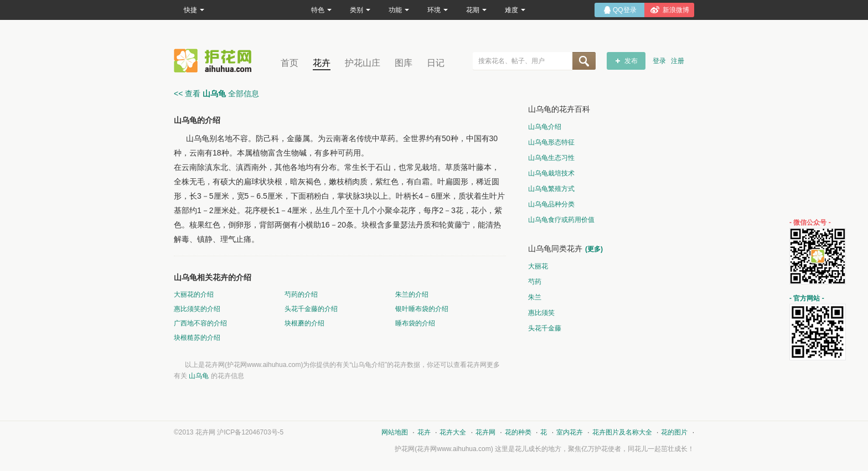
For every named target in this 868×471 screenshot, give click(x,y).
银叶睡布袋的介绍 (422, 309)
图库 (404, 63)
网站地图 (395, 432)
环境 (438, 10)
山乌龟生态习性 (551, 158)
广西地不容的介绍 (200, 323)
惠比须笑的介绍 (197, 309)
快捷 (194, 10)
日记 (436, 63)
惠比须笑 (541, 313)
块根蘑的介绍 (304, 323)
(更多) (594, 249)
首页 (290, 63)
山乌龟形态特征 (551, 142)
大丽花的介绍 (194, 294)
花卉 (322, 63)
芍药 (535, 282)
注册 (678, 61)
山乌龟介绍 (545, 127)
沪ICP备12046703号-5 (250, 432)
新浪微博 (676, 10)
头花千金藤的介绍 (311, 309)
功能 (399, 10)
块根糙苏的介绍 (197, 338)
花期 (476, 10)
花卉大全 (453, 432)
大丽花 (538, 266)
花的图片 (674, 432)
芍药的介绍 (301, 294)
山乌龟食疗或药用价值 (561, 220)
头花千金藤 (545, 328)
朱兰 (535, 297)
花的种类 (518, 432)
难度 (515, 10)
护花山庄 (363, 63)
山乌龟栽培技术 (551, 173)
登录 (659, 61)
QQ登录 (625, 10)
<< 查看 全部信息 (216, 94)
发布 (631, 61)
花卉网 (215, 61)
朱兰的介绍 (412, 294)
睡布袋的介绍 (415, 323)
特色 (321, 10)
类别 (360, 10)
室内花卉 (570, 432)
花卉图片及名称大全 (622, 432)
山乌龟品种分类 (551, 204)
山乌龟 (199, 376)
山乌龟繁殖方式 (551, 189)
